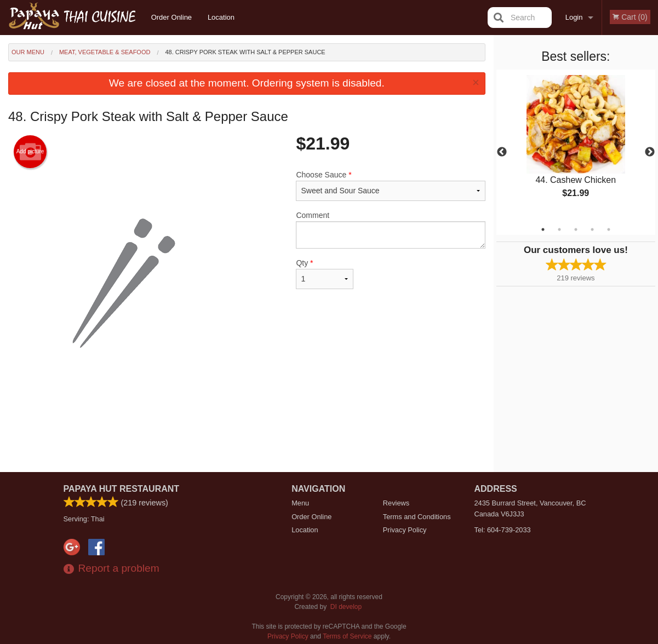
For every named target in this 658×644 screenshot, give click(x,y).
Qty (324, 274)
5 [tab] (609, 229)
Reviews (396, 503)
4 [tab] (592, 229)
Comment (390, 230)
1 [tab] (543, 229)
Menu (300, 503)
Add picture (30, 152)
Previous (502, 152)
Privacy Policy (405, 530)
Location (221, 17)
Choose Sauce (390, 186)
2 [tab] (559, 229)
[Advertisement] (247, 436)
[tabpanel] (576, 146)
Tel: (503, 530)
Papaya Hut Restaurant (122, 489)
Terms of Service (347, 636)
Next (650, 152)
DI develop (346, 607)
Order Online (171, 17)
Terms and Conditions (417, 517)
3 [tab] (576, 229)
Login (574, 17)
